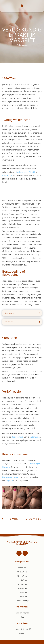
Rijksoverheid (17, 437)
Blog (22, 617)
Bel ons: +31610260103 (22, 629)
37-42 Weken (22, 597)
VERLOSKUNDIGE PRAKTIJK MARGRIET (22, 543)
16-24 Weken (22, 584)
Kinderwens (22, 568)
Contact (22, 633)
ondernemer (35, 437)
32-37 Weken (22, 592)
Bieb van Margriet (22, 613)
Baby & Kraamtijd (22, 601)
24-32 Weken (32, 519)
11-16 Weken (12, 519)
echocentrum (26, 172)
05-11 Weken (22, 576)
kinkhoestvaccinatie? (11, 477)
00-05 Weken (22, 572)
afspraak (9, 481)
